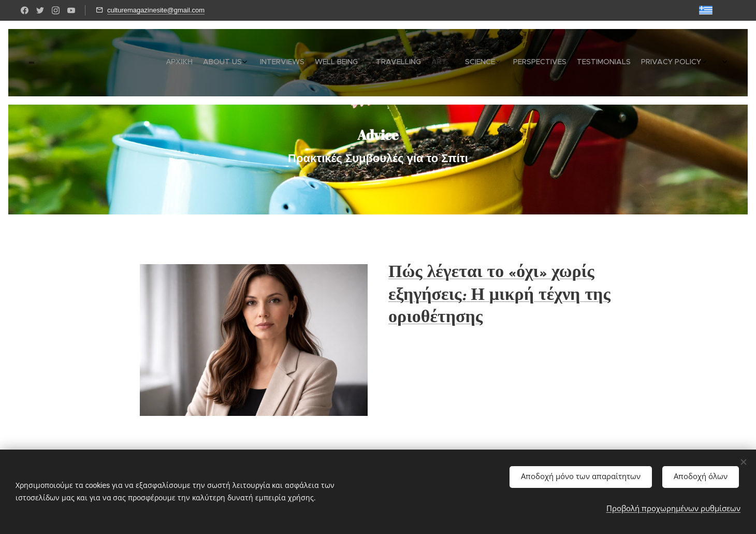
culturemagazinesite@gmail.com (156, 10)
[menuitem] (555, 63)
